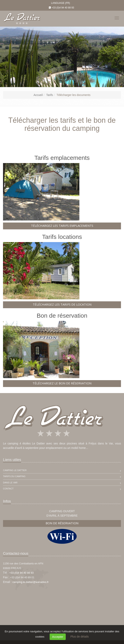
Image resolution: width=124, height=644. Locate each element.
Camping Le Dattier (15, 470)
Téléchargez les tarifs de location (62, 304)
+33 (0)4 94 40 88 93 (63, 8)
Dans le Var (10, 483)
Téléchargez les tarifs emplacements (62, 226)
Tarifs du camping (14, 476)
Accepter (58, 637)
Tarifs (50, 95)
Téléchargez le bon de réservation (62, 383)
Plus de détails (79, 637)
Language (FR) (60, 3)
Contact (8, 489)
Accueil (38, 95)
